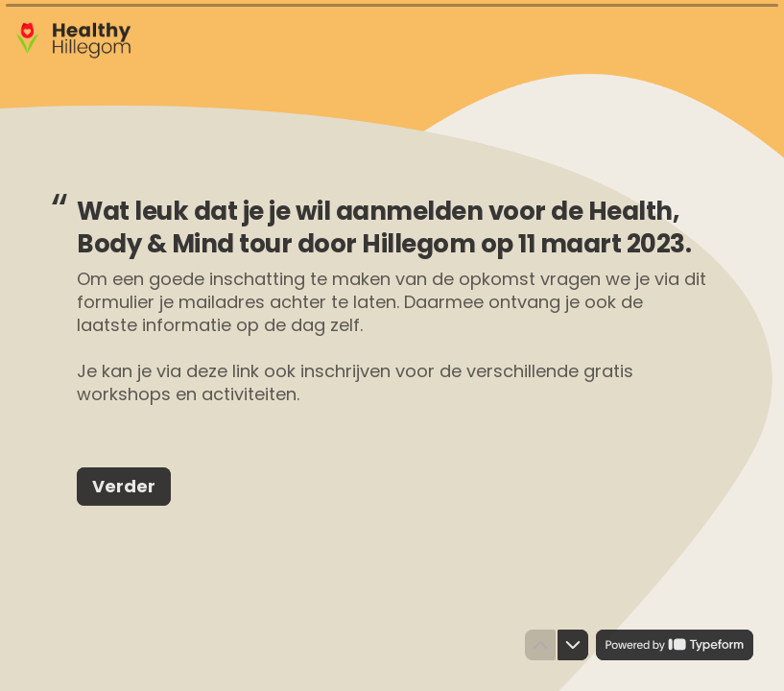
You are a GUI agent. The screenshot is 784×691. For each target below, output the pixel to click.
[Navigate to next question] (573, 645)
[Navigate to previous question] (540, 645)
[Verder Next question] (124, 486)
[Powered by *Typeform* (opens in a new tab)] (675, 645)
